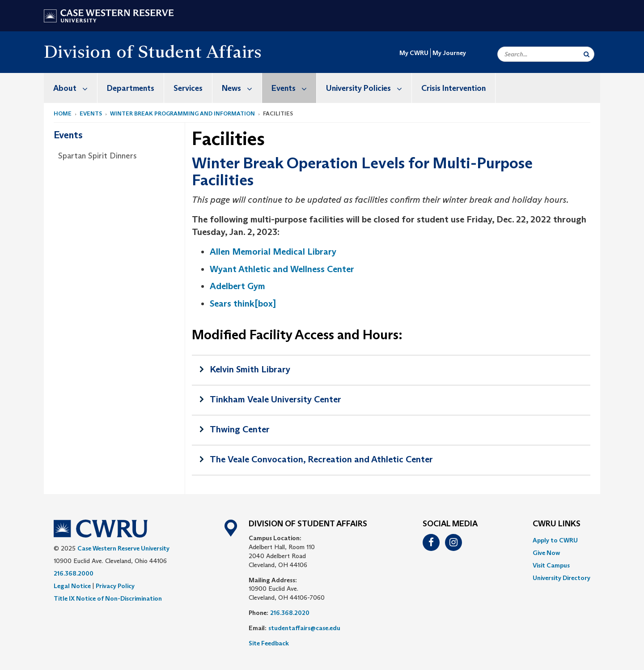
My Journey (449, 53)
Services (188, 88)
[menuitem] (71, 88)
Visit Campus (551, 565)
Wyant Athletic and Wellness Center (282, 269)
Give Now (546, 553)
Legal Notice (72, 586)
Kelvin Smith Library (250, 369)
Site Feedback (269, 643)
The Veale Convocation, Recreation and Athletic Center (321, 459)
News (242, 88)
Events (294, 88)
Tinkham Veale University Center (275, 399)
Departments (131, 88)
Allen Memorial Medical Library (273, 252)
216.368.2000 (74, 573)
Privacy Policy (115, 586)
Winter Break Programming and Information (182, 113)
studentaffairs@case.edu (304, 628)
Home (63, 113)
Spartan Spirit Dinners (97, 156)
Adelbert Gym (237, 286)
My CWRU (414, 53)
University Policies (369, 88)
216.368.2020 (290, 613)
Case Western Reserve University (123, 548)
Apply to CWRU (555, 540)
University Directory (561, 578)
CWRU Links (557, 524)
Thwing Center (240, 429)
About (75, 88)
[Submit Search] (587, 54)
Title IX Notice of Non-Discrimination (108, 598)
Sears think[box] (243, 303)
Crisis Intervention (453, 88)
